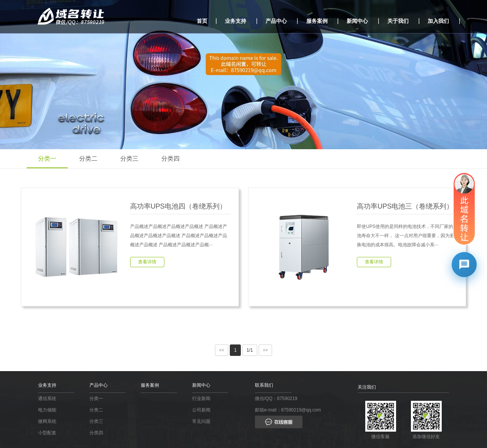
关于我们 (398, 21)
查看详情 (147, 262)
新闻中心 (357, 21)
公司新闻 (201, 410)
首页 (202, 21)
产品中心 (276, 21)
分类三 (129, 159)
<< (222, 350)
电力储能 (47, 410)
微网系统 (47, 421)
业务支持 (236, 21)
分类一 (47, 159)
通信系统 (47, 399)
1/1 (250, 350)
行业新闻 (201, 399)
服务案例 (317, 21)
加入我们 (438, 21)
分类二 (88, 159)
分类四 (170, 159)
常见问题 (201, 421)
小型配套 (47, 433)
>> (266, 350)
